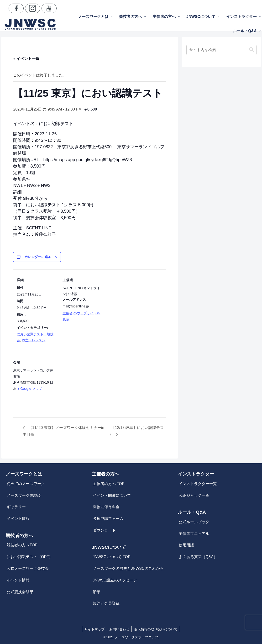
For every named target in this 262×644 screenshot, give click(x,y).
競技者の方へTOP (22, 545)
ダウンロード (104, 530)
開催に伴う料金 (106, 507)
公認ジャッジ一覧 (194, 495)
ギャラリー (16, 507)
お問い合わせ (119, 629)
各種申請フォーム (108, 519)
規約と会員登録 (106, 603)
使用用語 (186, 545)
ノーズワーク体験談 (24, 495)
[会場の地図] (84, 385)
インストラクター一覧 (198, 484)
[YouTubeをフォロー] (49, 8)
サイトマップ (94, 629)
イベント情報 (18, 519)
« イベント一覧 (26, 59)
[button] (252, 50)
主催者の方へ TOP (109, 484)
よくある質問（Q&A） (198, 557)
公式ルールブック (194, 522)
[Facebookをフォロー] (16, 8)
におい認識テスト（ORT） (30, 557)
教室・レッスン (34, 340)
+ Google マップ (30, 389)
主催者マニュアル (194, 534)
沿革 (97, 592)
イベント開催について (112, 495)
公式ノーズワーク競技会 (28, 568)
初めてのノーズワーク (26, 484)
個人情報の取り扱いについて (156, 629)
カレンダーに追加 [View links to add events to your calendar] (38, 257)
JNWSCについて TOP (112, 557)
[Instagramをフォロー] (33, 8)
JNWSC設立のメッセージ (115, 580)
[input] (221, 50)
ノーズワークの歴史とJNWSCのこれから (128, 568)
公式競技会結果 (20, 592)
